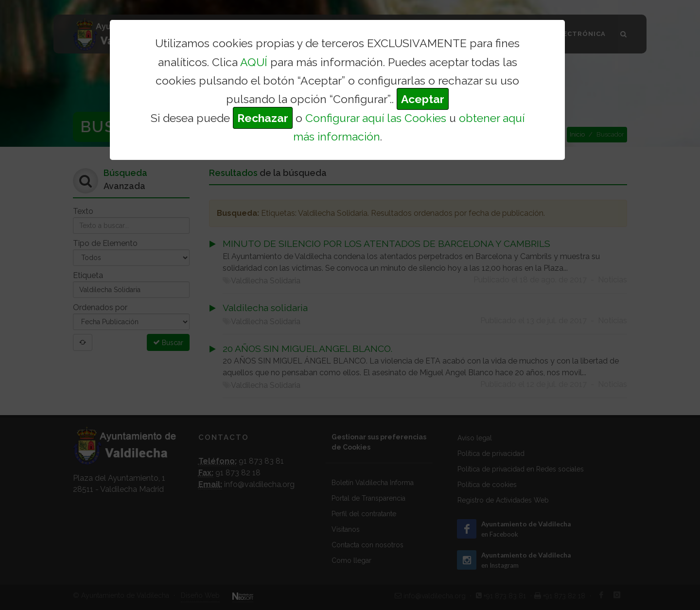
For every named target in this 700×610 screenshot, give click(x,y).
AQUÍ (254, 62)
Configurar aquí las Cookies (376, 118)
